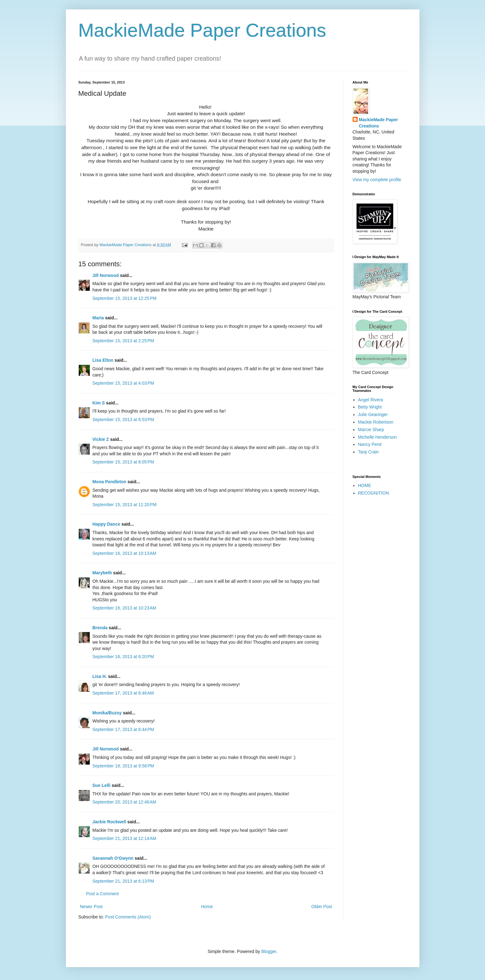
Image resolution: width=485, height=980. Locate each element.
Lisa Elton (103, 360)
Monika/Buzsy (107, 713)
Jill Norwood (106, 275)
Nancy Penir (370, 444)
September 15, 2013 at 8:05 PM (123, 462)
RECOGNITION (373, 493)
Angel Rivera (370, 400)
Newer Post (91, 907)
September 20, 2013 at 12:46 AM (125, 802)
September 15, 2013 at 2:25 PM (123, 341)
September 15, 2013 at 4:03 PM (123, 383)
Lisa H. (100, 676)
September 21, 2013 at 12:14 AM (125, 838)
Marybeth (102, 573)
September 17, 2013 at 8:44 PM (123, 729)
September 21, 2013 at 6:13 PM (123, 881)
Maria (98, 318)
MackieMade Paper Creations (202, 30)
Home (207, 907)
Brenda (100, 628)
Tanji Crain (368, 452)
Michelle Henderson (377, 437)
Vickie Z (101, 439)
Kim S (99, 403)
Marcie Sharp (371, 430)
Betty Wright (370, 407)
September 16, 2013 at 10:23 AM (125, 608)
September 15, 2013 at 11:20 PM (125, 505)
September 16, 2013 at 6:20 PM (123, 657)
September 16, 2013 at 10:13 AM (125, 553)
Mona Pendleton (109, 482)
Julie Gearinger (373, 414)
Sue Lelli (102, 785)
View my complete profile (377, 180)
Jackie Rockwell (109, 822)
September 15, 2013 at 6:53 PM (123, 420)
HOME (365, 485)
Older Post (322, 907)
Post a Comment (103, 894)
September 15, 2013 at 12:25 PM (125, 298)
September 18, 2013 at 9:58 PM (123, 766)
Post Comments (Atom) (128, 917)
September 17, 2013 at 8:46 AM (123, 693)
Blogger (269, 951)
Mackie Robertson (376, 422)
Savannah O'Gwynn (113, 858)
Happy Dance (107, 524)
